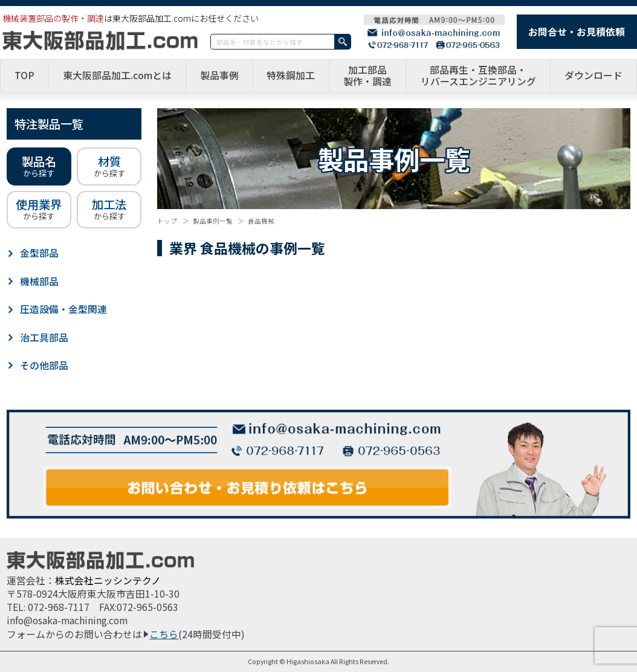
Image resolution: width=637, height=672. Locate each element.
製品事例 (219, 76)
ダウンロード (593, 76)
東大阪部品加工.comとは (117, 76)
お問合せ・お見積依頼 (577, 32)
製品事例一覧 (213, 221)
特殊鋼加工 (291, 76)
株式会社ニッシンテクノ (108, 580)
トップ (167, 221)
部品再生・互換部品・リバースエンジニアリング (478, 76)
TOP (24, 76)
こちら (164, 634)
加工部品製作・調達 (367, 76)
